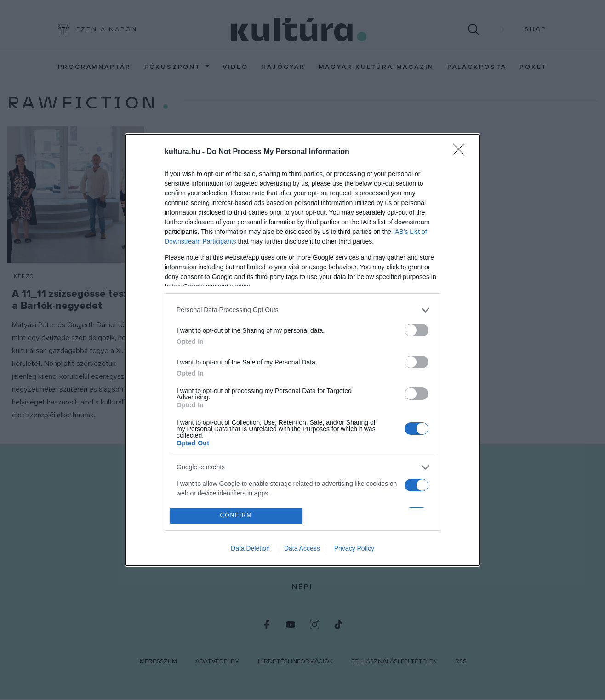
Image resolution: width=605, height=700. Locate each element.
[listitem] (302, 310)
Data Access (302, 548)
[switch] (417, 330)
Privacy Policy (354, 548)
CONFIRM (236, 516)
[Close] (462, 152)
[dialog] (302, 350)
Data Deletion (250, 548)
